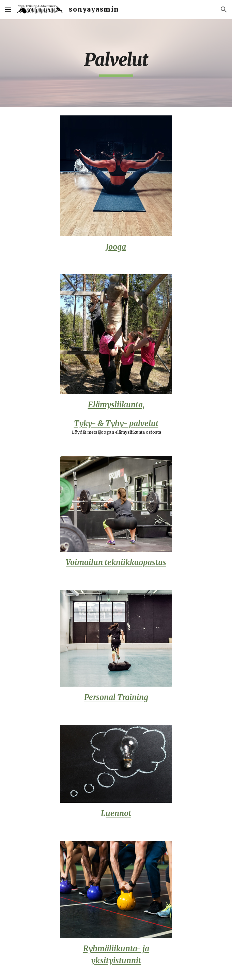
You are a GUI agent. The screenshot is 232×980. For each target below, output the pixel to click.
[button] (8, 9)
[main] (116, 63)
